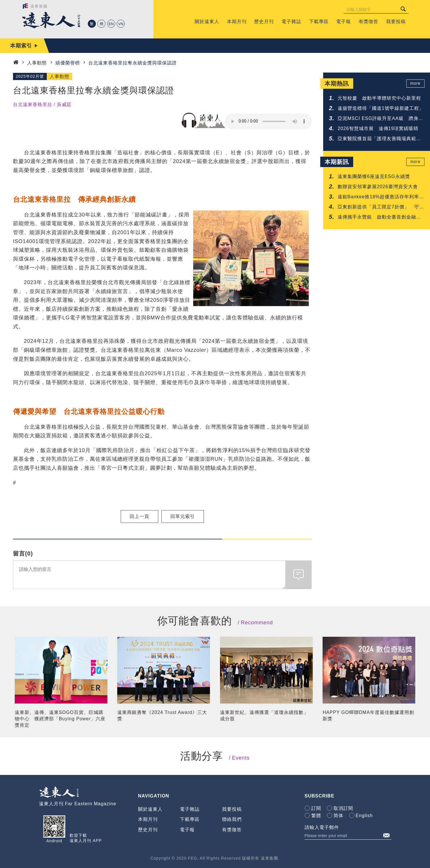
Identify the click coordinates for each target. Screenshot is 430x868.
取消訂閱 (343, 808)
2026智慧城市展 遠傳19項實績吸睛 (378, 128)
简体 (338, 816)
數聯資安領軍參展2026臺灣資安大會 (378, 187)
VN (121, 24)
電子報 (187, 830)
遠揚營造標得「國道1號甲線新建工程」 (381, 108)
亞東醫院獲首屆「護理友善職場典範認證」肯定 (379, 139)
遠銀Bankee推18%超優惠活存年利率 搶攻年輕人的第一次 (381, 197)
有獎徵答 (232, 830)
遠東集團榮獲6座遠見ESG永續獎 (374, 176)
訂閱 (316, 808)
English (364, 816)
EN (111, 24)
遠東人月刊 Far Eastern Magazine (78, 804)
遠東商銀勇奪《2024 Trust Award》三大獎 (162, 716)
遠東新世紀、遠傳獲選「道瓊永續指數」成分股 (264, 716)
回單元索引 (183, 516)
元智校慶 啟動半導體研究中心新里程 (379, 98)
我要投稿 (232, 809)
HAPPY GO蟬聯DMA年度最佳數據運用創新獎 (368, 716)
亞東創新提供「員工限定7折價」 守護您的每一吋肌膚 (381, 207)
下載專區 (190, 819)
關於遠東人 (150, 809)
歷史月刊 (148, 830)
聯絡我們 (232, 819)
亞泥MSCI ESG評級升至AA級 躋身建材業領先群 (380, 119)
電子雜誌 (190, 809)
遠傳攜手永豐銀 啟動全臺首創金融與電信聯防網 (379, 218)
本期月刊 (148, 819)
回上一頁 (139, 516)
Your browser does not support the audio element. (268, 121)
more (416, 84)
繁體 (316, 816)
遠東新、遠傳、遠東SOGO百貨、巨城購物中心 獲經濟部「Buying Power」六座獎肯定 (60, 719)
